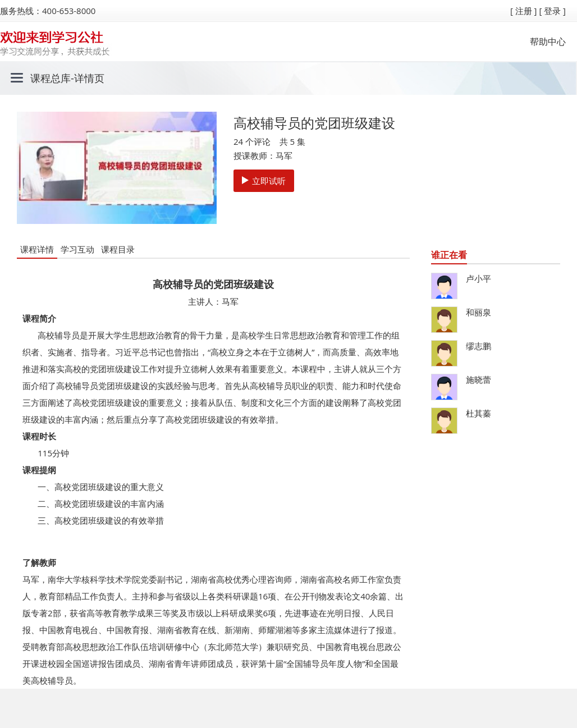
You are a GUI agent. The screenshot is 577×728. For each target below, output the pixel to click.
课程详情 (37, 249)
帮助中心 (548, 42)
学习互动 (77, 249)
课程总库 (51, 78)
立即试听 (264, 181)
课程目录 (118, 249)
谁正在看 (449, 255)
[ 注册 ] (524, 11)
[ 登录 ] (552, 11)
